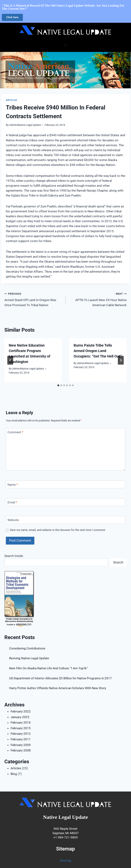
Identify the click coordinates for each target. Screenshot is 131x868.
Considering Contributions (27, 648)
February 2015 (21, 728)
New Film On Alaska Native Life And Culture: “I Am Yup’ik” (48, 668)
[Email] (65, 502)
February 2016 (21, 722)
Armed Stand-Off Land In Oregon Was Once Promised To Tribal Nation (33, 299)
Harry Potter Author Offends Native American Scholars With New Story (58, 688)
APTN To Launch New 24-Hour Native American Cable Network (98, 299)
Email (12, 502)
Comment (15, 432)
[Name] (65, 485)
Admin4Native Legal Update (25, 125)
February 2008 (21, 750)
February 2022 (21, 711)
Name (13, 485)
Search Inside (14, 556)
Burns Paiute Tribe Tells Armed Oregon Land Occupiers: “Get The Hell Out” (98, 351)
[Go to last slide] (10, 360)
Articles (11, 100)
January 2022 (20, 717)
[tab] (58, 385)
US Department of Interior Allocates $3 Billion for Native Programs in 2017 (60, 678)
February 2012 (21, 734)
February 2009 (21, 745)
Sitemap (65, 861)
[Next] (121, 360)
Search (118, 562)
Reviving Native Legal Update (29, 658)
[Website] (65, 520)
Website (13, 520)
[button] (65, 45)
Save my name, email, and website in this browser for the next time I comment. (58, 530)
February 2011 (21, 739)
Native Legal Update (66, 817)
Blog (14, 774)
